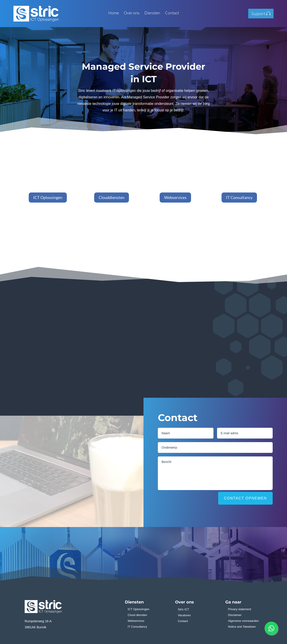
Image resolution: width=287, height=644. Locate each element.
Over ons (132, 13)
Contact (172, 13)
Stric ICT (184, 609)
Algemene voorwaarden (243, 621)
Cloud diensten (137, 615)
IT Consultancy (239, 197)
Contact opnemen (245, 498)
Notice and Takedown (242, 627)
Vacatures (184, 615)
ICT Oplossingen (48, 197)
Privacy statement (240, 609)
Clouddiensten (112, 197)
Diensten (152, 13)
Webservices (175, 197)
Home (114, 13)
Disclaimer (235, 615)
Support (258, 13)
